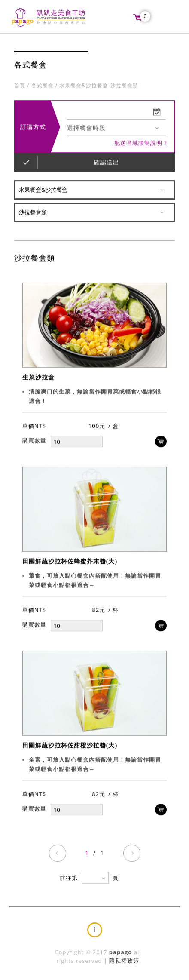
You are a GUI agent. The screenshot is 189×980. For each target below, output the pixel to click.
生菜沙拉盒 (38, 377)
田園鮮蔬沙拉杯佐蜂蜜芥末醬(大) (70, 561)
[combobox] (116, 128)
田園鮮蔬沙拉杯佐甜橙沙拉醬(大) (70, 745)
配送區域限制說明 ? (141, 143)
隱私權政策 (124, 961)
